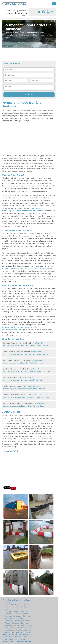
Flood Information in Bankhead (14, 639)
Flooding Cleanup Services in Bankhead (18, 641)
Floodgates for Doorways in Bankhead (19, 616)
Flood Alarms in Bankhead (14, 618)
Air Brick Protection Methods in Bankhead (20, 625)
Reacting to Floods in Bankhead (16, 607)
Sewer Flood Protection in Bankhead (18, 628)
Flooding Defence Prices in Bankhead (17, 632)
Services (6, 609)
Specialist (7, 602)
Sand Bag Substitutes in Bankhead (17, 621)
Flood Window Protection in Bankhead (19, 630)
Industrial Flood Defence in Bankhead (17, 637)
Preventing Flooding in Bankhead (17, 605)
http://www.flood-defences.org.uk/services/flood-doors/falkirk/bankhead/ (27, 269)
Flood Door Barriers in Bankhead (17, 623)
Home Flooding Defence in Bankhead (17, 635)
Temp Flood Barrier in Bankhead (17, 612)
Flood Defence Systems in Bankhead (16, 600)
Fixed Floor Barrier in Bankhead (16, 614)
